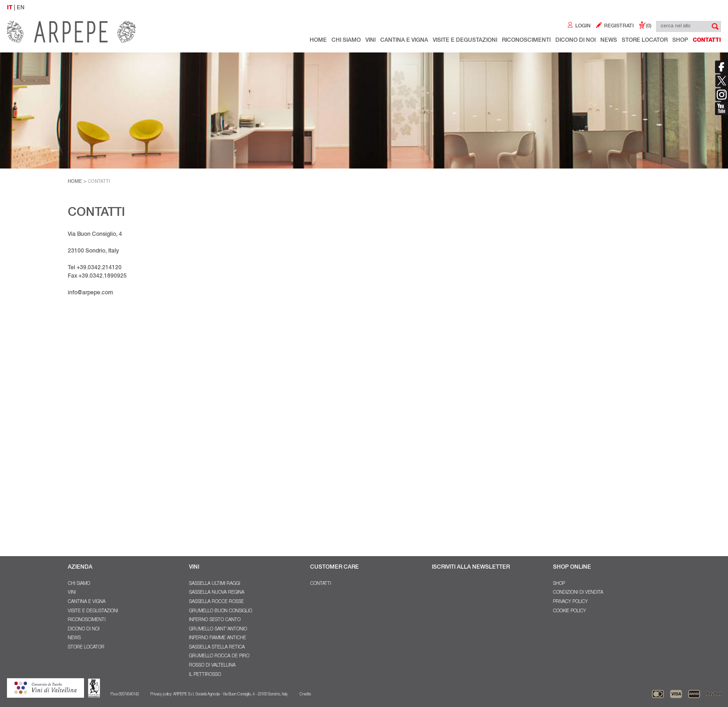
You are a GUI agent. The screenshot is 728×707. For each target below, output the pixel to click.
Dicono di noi (575, 40)
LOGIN (578, 26)
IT (10, 8)
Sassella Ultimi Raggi (214, 584)
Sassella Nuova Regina (217, 593)
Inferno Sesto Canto (215, 620)
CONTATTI (99, 182)
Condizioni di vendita (578, 593)
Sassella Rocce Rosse (216, 602)
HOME (75, 182)
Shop (680, 40)
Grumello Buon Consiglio (221, 611)
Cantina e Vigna (404, 40)
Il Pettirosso (205, 675)
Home (318, 40)
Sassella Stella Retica (217, 648)
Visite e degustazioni (465, 40)
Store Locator (645, 40)
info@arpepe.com (90, 293)
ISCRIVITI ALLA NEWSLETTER (471, 567)
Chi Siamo (346, 40)
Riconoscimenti (526, 40)
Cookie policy (569, 611)
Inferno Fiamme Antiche (218, 638)
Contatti (707, 40)
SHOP (559, 584)
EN (21, 8)
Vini (370, 40)
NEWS (609, 40)
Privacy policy (570, 602)
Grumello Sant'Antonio (218, 629)
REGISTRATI (614, 26)
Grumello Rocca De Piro (219, 656)
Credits (305, 694)
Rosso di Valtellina (212, 666)
